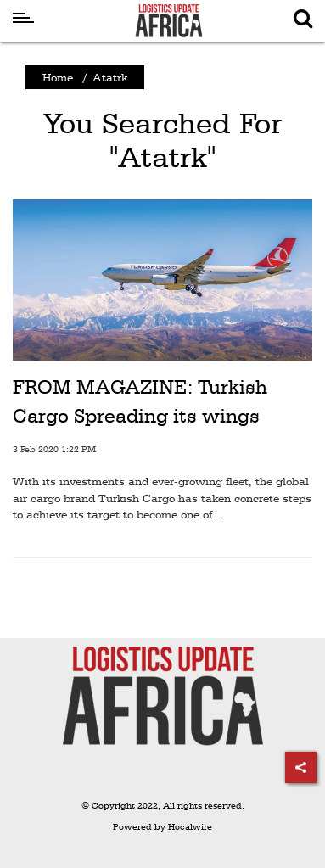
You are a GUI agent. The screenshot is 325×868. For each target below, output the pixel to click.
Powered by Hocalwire (162, 827)
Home (58, 77)
